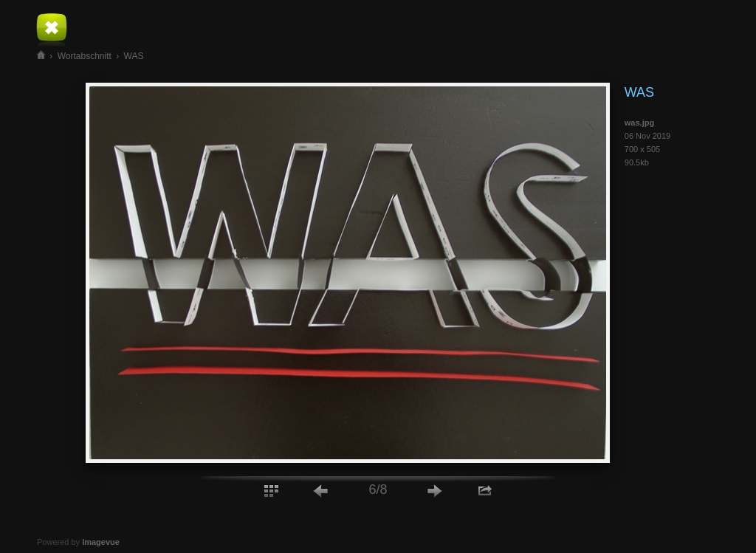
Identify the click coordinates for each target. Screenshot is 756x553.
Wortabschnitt (85, 56)
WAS (134, 56)
